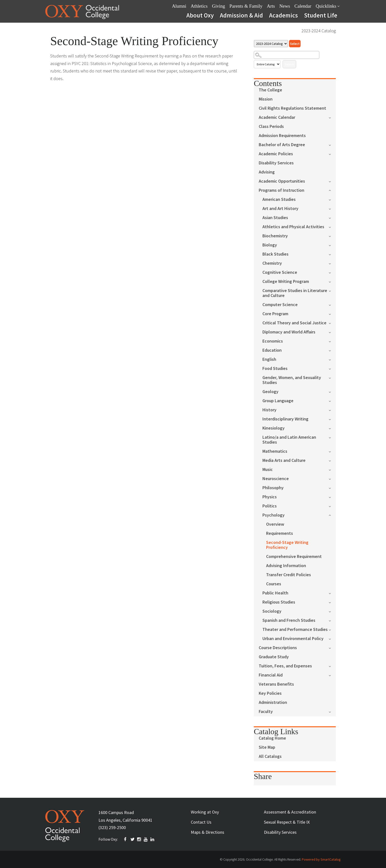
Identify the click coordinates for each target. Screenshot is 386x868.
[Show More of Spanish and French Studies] (332, 620)
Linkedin (153, 839)
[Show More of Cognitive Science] (332, 272)
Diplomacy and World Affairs (289, 332)
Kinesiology (273, 428)
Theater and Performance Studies (295, 630)
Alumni (179, 6)
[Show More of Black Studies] (332, 254)
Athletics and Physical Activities (293, 227)
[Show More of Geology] (332, 391)
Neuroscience (276, 479)
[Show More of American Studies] (332, 199)
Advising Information (286, 566)
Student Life (321, 15)
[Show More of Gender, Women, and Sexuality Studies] (332, 377)
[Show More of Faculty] (332, 711)
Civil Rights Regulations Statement (292, 108)
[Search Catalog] (287, 55)
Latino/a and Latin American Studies (289, 440)
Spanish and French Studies (289, 620)
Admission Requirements (282, 136)
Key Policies (270, 693)
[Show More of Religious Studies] (332, 602)
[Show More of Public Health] (332, 593)
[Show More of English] (332, 359)
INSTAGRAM (139, 839)
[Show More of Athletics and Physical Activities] (332, 227)
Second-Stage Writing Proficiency (287, 545)
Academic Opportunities (282, 181)
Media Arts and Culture (284, 460)
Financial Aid (271, 675)
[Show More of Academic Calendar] (332, 117)
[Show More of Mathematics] (332, 451)
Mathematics (275, 451)
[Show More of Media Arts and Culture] (332, 460)
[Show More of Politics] (332, 506)
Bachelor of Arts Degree (282, 145)
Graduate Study (274, 657)
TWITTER (133, 839)
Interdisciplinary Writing (285, 419)
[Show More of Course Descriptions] (332, 648)
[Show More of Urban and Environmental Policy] (332, 638)
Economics (273, 341)
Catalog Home (272, 738)
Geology (270, 392)
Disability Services (276, 163)
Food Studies (275, 369)
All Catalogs (270, 756)
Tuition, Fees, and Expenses (285, 666)
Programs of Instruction (281, 190)
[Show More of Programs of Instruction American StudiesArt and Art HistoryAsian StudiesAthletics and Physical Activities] (332, 190)
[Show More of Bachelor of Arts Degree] (332, 145)
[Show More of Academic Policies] (332, 154)
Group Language (278, 401)
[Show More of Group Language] (332, 401)
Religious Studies (279, 602)
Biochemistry (275, 236)
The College (270, 90)
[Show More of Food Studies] (332, 368)
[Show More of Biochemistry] (332, 236)
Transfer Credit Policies (289, 575)
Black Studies (275, 254)
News (285, 6)
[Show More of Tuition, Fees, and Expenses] (332, 666)
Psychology (273, 515)
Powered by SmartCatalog (321, 859)
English (269, 359)
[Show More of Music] (332, 469)
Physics (270, 497)
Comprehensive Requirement (294, 557)
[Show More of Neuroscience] (332, 478)
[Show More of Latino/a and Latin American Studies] (332, 437)
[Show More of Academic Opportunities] (332, 181)
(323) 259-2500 (112, 827)
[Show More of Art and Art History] (332, 208)
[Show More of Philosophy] (332, 488)
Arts (271, 6)
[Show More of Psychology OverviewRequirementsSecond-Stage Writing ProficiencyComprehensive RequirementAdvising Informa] (332, 515)
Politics (270, 506)
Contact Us (201, 822)
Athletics (199, 6)
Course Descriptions (278, 648)
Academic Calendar (277, 117)
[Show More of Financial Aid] (332, 675)
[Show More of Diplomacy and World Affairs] (332, 332)
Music (268, 470)
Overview (275, 524)
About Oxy (200, 15)
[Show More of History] (332, 410)
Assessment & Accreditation (290, 812)
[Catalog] (271, 44)
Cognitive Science (280, 272)
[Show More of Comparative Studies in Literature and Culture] (332, 290)
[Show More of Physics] (332, 497)
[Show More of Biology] (332, 245)
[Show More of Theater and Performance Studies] (332, 629)
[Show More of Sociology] (332, 611)
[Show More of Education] (332, 350)
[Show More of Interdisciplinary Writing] (332, 419)
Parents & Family (246, 6)
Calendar (303, 6)
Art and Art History (280, 209)
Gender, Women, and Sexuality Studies (292, 380)
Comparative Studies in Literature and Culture (295, 293)
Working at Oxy (205, 812)
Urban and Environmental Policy (293, 639)
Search (289, 64)
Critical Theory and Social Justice (294, 323)
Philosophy (273, 488)
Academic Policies (276, 154)
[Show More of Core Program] (332, 314)
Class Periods (271, 127)
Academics (283, 15)
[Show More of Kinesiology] (332, 428)
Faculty (266, 712)
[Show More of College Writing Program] (332, 281)
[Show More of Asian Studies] (332, 217)
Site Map (267, 747)
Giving (218, 6)
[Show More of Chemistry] (332, 263)
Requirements (280, 533)
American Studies (279, 200)
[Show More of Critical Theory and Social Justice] (332, 323)
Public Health (275, 593)
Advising (267, 172)
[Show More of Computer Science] (332, 304)
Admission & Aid (241, 15)
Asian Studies (275, 218)
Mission (266, 99)
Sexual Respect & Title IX (287, 822)
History (269, 410)
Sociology (272, 611)
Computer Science (280, 305)
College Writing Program (286, 282)
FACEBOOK (126, 839)
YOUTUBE (146, 839)
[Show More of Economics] (332, 341)
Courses (274, 584)
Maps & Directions (208, 832)
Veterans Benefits (276, 684)
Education (272, 350)
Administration (273, 703)
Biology (270, 245)
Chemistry (272, 263)
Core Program (275, 314)
